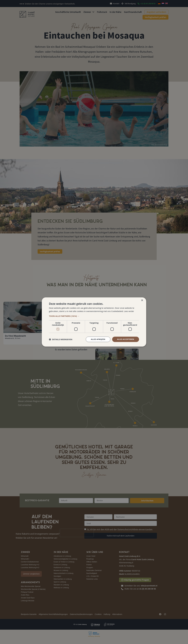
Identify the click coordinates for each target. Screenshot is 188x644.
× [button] (142, 300)
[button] (94, 316)
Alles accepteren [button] (125, 339)
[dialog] (94, 322)
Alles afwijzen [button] (96, 339)
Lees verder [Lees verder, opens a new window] (129, 311)
